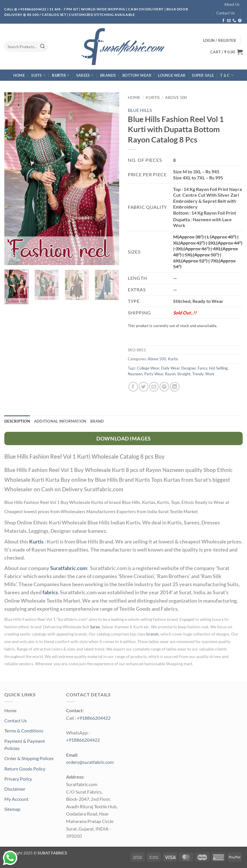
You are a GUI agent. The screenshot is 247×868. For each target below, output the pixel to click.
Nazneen (135, 374)
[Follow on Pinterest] (240, 21)
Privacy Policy (18, 779)
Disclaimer (15, 789)
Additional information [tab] (60, 421)
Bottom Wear (137, 75)
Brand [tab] (97, 421)
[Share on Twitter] (144, 387)
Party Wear (154, 374)
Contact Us (226, 13)
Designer (189, 368)
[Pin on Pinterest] (164, 387)
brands (152, 634)
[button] (227, 52)
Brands (108, 75)
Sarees (85, 75)
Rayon (170, 374)
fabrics (50, 592)
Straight (184, 374)
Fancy (202, 368)
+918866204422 (94, 718)
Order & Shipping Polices (29, 758)
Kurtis (61, 75)
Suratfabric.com (69, 568)
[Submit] (42, 47)
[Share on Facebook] (133, 387)
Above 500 (176, 98)
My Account (16, 799)
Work (210, 374)
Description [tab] (17, 421)
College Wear (148, 368)
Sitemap (12, 809)
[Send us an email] (229, 21)
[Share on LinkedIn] (175, 387)
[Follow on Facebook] (223, 21)
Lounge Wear (172, 75)
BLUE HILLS (140, 110)
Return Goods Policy (25, 769)
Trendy (198, 374)
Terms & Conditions (24, 731)
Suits (38, 75)
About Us (232, 4)
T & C (227, 75)
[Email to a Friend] (154, 387)
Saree (95, 627)
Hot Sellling (218, 368)
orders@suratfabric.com (90, 762)
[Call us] (234, 21)
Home (19, 75)
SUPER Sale (203, 75)
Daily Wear (170, 368)
